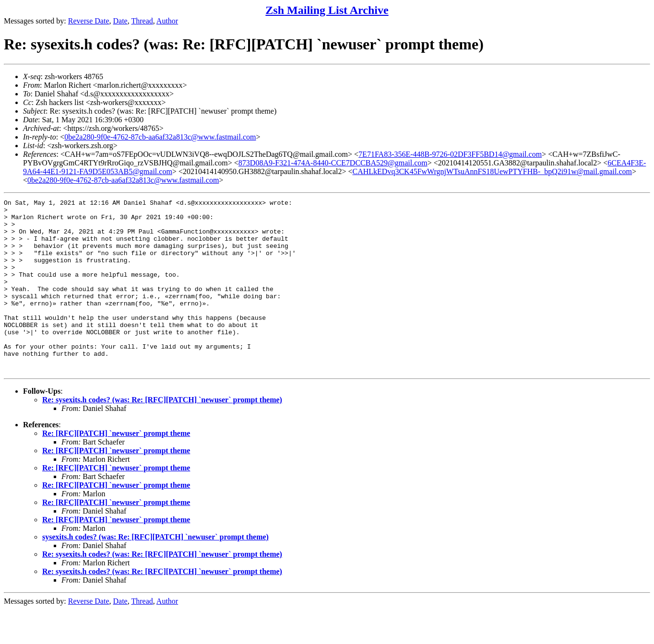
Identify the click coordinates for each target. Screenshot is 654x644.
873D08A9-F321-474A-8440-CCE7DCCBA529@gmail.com (333, 163)
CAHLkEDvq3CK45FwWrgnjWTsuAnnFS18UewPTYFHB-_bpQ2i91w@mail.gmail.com (492, 171)
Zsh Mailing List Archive (327, 10)
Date (120, 21)
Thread (142, 21)
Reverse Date (89, 21)
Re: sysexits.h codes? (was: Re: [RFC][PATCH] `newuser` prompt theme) (162, 434)
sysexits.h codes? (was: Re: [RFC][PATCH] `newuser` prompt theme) (155, 571)
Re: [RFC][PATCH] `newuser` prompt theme (116, 468)
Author (167, 21)
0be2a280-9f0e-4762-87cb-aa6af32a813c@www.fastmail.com (160, 137)
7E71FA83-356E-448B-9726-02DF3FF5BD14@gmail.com (450, 154)
